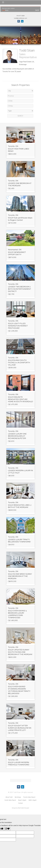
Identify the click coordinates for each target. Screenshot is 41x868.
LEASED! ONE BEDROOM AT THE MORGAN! (20, 184)
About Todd (9, 797)
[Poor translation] (7, 829)
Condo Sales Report (10, 800)
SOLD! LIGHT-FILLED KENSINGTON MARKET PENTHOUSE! (18, 326)
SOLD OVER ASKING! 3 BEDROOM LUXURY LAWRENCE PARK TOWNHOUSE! (17, 614)
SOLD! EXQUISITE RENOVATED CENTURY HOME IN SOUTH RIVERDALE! (20, 399)
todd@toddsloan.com (20, 18)
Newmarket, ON (15, 250)
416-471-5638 (20, 16)
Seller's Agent (32, 800)
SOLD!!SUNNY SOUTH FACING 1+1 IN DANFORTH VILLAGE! (19, 363)
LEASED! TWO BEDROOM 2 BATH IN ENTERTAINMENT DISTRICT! (19, 289)
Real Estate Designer (23, 808)
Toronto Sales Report (29, 797)
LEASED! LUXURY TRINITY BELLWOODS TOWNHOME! (19, 541)
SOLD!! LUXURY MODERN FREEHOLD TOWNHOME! (19, 763)
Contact (20, 803)
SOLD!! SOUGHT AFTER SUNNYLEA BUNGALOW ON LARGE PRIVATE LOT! (20, 728)
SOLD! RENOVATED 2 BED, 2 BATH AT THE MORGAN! (20, 506)
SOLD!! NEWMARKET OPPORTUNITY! (17, 253)
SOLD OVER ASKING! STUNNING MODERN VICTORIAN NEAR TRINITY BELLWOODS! (19, 690)
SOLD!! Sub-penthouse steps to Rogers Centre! (20, 219)
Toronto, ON (13, 146)
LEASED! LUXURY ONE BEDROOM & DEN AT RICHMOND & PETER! (17, 436)
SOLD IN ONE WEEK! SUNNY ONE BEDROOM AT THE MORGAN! (20, 576)
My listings (18, 797)
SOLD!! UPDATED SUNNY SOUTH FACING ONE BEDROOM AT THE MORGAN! (20, 652)
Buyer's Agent (22, 800)
